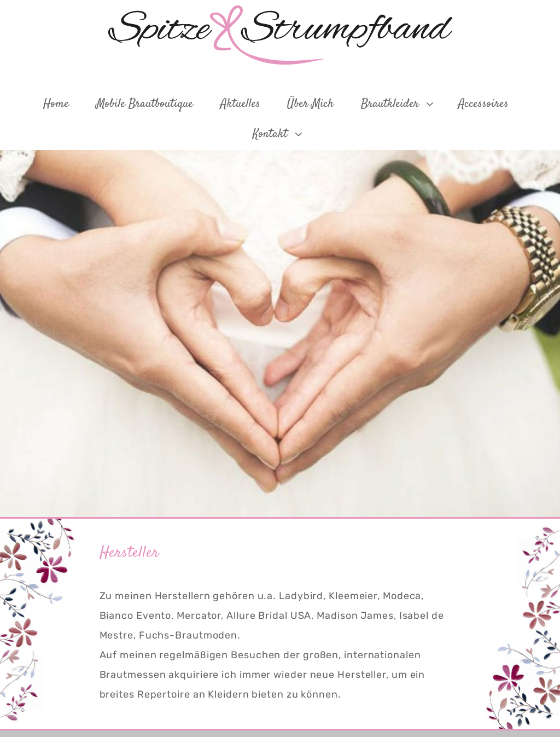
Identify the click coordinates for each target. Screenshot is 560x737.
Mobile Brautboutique (145, 104)
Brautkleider (398, 104)
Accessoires (483, 104)
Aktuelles (240, 104)
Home (56, 104)
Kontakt (279, 134)
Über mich (310, 104)
